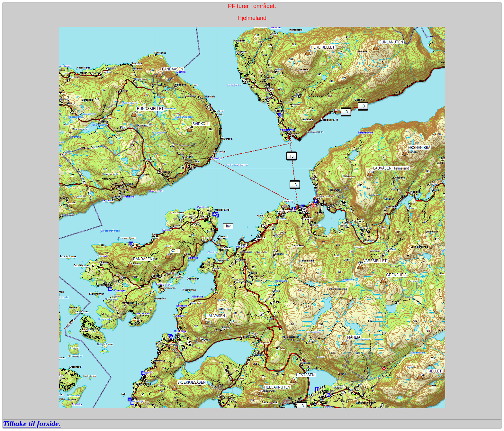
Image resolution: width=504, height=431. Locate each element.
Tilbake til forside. (32, 424)
